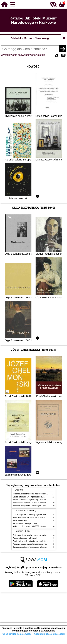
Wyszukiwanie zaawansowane (18, 55)
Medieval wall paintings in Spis (25, 523)
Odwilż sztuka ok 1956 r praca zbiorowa (29, 497)
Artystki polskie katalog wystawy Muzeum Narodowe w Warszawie (39, 500)
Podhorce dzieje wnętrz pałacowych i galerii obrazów (34, 506)
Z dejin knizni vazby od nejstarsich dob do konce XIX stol (35, 541)
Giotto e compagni (20, 520)
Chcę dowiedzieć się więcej (17, 634)
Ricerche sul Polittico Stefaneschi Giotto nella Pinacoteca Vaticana (39, 517)
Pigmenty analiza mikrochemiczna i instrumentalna (33, 544)
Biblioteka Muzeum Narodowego (30, 38)
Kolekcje (41, 55)
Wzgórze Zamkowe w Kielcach (25, 538)
